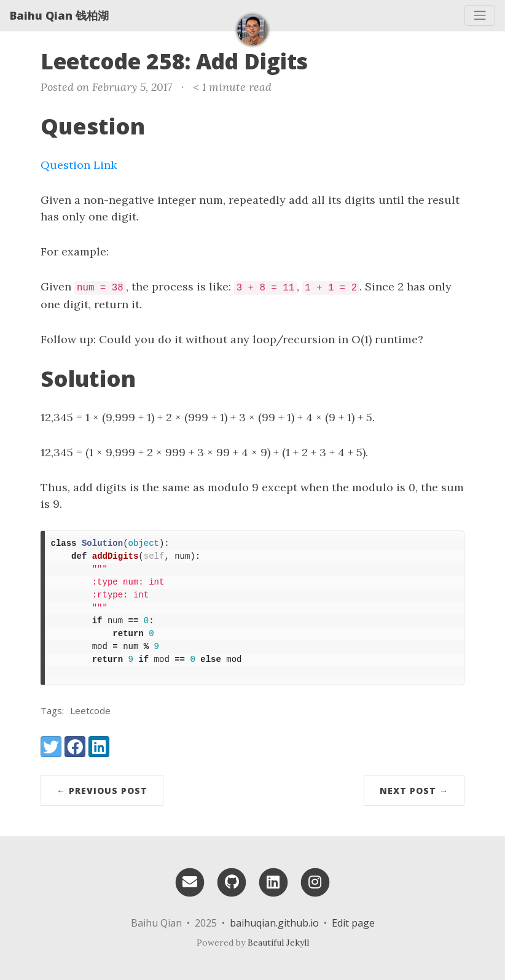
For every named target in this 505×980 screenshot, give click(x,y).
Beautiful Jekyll (278, 943)
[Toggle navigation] (480, 15)
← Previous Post (102, 791)
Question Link (79, 165)
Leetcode (90, 710)
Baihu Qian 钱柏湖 (59, 15)
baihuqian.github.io (274, 923)
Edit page (353, 923)
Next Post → (414, 791)
